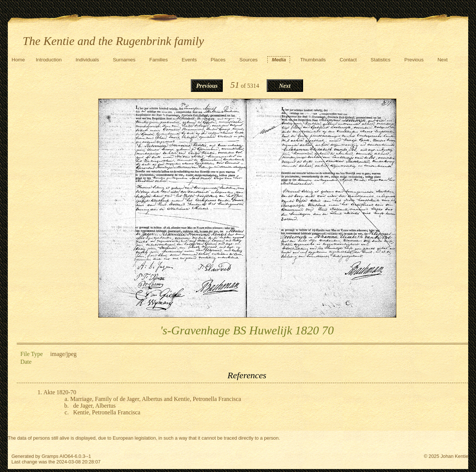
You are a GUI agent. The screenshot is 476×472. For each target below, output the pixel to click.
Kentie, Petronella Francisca (107, 412)
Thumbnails (313, 60)
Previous (414, 60)
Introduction (49, 60)
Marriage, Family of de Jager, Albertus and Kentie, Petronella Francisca (156, 399)
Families (159, 60)
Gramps (50, 456)
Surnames (124, 60)
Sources (249, 60)
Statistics (381, 60)
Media (279, 60)
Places (218, 60)
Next (442, 60)
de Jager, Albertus (94, 406)
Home (18, 60)
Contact (348, 60)
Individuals (87, 60)
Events (189, 60)
